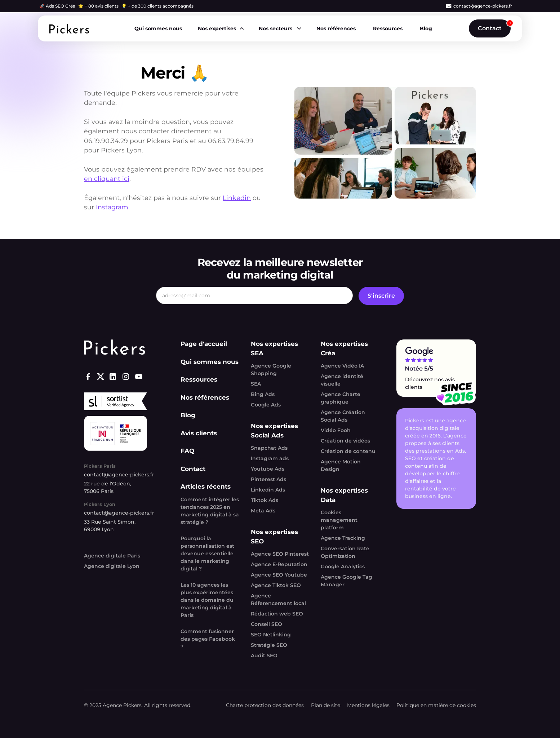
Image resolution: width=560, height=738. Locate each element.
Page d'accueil (204, 344)
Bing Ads (263, 394)
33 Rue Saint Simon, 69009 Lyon (110, 526)
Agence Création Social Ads (343, 416)
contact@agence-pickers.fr (483, 6)
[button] (221, 29)
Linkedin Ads (268, 490)
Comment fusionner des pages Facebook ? (208, 639)
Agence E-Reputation (279, 564)
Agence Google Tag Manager (346, 581)
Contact (490, 28)
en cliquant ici (107, 179)
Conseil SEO (266, 624)
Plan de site (326, 705)
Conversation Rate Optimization (345, 552)
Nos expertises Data (344, 495)
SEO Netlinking (271, 635)
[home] (69, 29)
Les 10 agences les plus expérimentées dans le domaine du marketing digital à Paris (207, 600)
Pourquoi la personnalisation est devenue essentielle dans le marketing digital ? (207, 553)
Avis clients (199, 433)
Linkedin (237, 198)
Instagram (112, 207)
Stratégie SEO (269, 645)
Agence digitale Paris (112, 556)
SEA (256, 384)
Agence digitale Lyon (112, 566)
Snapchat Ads (269, 448)
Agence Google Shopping (271, 370)
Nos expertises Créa (344, 348)
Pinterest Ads (268, 479)
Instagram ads (270, 458)
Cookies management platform (339, 520)
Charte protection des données (265, 705)
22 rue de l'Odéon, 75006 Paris (108, 487)
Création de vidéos (345, 441)
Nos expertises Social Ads (274, 431)
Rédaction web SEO (277, 614)
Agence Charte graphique (341, 398)
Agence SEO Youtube (279, 575)
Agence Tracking (343, 538)
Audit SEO (264, 655)
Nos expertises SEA (274, 348)
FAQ (187, 451)
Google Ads (266, 405)
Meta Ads (263, 511)
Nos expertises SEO (274, 537)
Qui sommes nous (158, 28)
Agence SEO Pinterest (280, 554)
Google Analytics (343, 566)
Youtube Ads (268, 469)
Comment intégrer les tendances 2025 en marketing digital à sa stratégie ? (210, 511)
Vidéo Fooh (336, 430)
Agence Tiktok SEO (276, 585)
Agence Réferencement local (278, 599)
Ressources (388, 28)
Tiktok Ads (265, 500)
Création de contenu (348, 451)
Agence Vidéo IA (342, 366)
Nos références (336, 28)
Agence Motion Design (341, 465)
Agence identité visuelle (342, 380)
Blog (426, 28)
